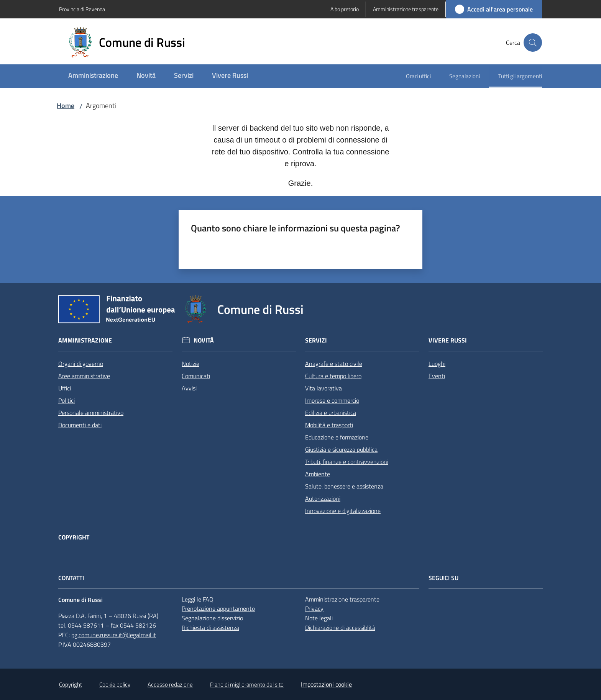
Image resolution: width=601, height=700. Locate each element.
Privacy (314, 608)
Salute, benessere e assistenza (344, 486)
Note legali (319, 618)
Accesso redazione (170, 684)
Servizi (316, 340)
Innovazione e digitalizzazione (343, 511)
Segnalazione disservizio (212, 618)
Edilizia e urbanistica (331, 413)
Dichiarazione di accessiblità (340, 628)
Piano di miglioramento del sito (247, 684)
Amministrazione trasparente (342, 599)
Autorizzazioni (323, 498)
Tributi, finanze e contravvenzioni (347, 462)
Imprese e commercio (332, 400)
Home (66, 106)
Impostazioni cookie (326, 684)
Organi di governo (81, 364)
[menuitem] (93, 76)
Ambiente (318, 474)
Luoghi (437, 364)
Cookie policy (115, 684)
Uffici (65, 388)
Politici (67, 400)
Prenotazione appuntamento (218, 608)
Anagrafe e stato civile (334, 364)
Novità (204, 340)
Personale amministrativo (91, 413)
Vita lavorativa (323, 388)
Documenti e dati (80, 425)
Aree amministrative (84, 376)
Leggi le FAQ (198, 599)
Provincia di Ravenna (82, 9)
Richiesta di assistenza (210, 628)
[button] (533, 43)
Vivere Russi (448, 340)
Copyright (74, 537)
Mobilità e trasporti (329, 425)
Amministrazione (85, 340)
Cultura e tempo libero (333, 376)
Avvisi (189, 388)
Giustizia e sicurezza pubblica (341, 449)
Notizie (190, 364)
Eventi (437, 376)
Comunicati (196, 376)
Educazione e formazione (337, 437)
